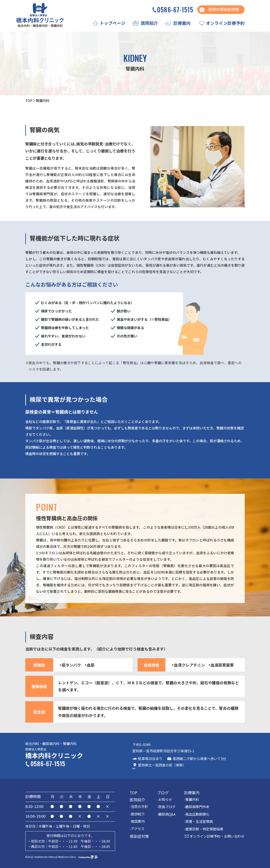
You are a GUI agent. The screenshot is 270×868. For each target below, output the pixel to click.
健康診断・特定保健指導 (204, 828)
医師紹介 (138, 813)
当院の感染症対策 (223, 9)
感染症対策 (139, 835)
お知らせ (165, 799)
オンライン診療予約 (225, 23)
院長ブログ (167, 806)
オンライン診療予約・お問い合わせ (217, 835)
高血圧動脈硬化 (197, 813)
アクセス (138, 828)
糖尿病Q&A (167, 813)
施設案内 (138, 821)
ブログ (163, 792)
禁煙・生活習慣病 (199, 821)
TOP (29, 101)
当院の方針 (139, 806)
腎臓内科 (192, 799)
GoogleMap (214, 750)
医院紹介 (149, 23)
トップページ (112, 23)
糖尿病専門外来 (197, 806)
